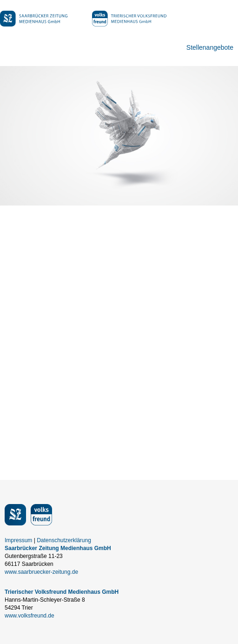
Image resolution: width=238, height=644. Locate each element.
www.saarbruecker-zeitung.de (41, 572)
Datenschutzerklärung (64, 540)
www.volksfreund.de (30, 616)
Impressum (18, 540)
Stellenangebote (210, 47)
